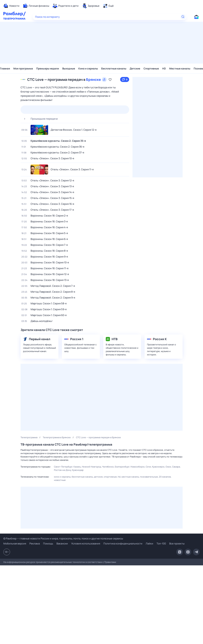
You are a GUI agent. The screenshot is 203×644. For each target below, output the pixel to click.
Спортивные (151, 69)
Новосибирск (138, 467)
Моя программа (23, 69)
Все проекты (177, 544)
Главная (5, 69)
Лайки (149, 544)
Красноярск (158, 467)
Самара (176, 467)
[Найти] (183, 17)
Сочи (148, 467)
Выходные (69, 69)
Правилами (110, 562)
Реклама (35, 544)
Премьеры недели (48, 69)
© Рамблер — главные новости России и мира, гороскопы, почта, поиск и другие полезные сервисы (63, 539)
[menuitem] (11, 6)
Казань (77, 467)
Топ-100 (161, 544)
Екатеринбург (122, 467)
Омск (168, 467)
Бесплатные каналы (114, 69)
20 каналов (165, 477)
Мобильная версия (15, 544)
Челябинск (108, 467)
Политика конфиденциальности (123, 544)
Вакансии (62, 544)
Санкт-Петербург (63, 467)
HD (164, 69)
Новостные (60, 480)
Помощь (48, 544)
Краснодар (78, 470)
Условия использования (86, 544)
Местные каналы (180, 69)
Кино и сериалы (88, 69)
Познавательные (149, 477)
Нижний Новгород (91, 467)
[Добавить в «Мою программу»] (110, 79)
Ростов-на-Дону (62, 470)
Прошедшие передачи (40, 119)
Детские (135, 69)
